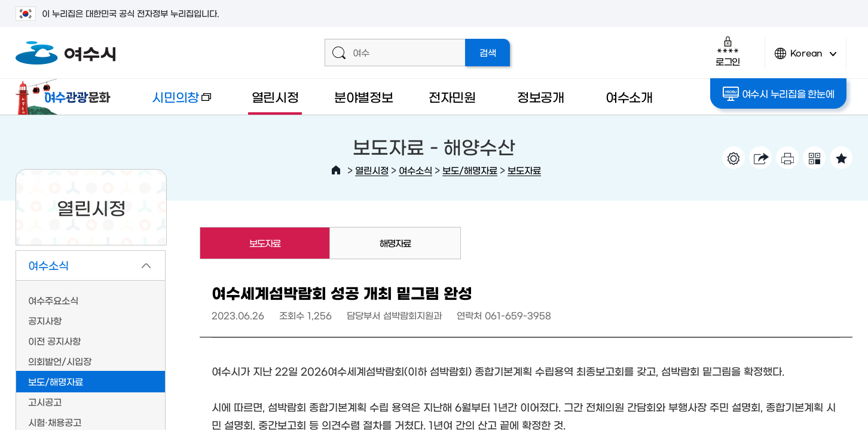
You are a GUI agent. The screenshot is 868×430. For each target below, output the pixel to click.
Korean (806, 58)
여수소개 (629, 96)
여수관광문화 (66, 97)
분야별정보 (364, 96)
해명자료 (395, 243)
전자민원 (452, 96)
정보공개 (541, 96)
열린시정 (275, 96)
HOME (336, 170)
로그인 (728, 51)
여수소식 (415, 170)
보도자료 (524, 170)
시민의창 (172, 102)
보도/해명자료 (470, 170)
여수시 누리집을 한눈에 (779, 94)
